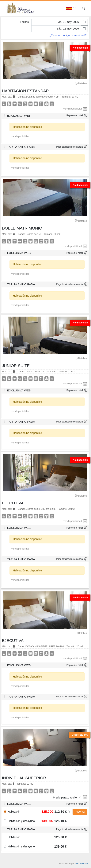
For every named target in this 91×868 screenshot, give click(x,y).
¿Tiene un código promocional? (68, 35)
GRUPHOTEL (82, 864)
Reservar (80, 812)
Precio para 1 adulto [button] (65, 798)
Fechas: (25, 22)
